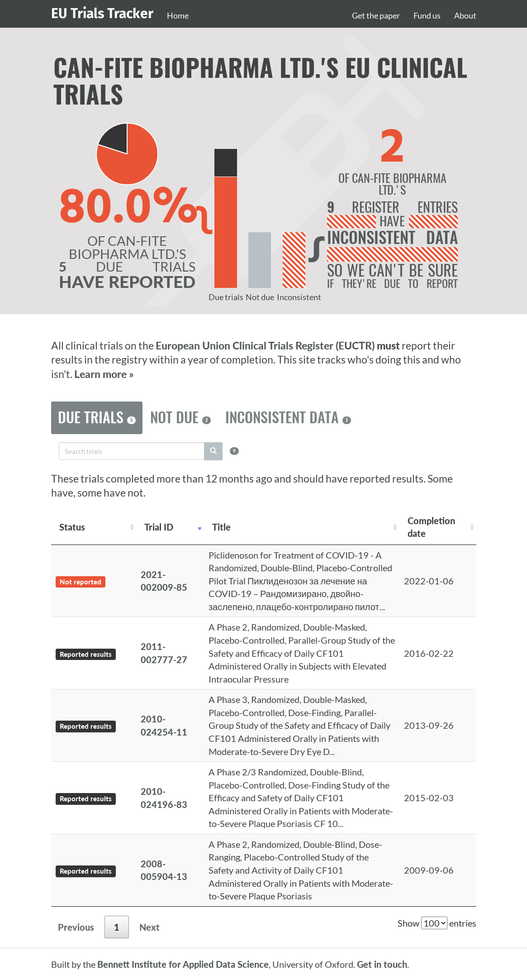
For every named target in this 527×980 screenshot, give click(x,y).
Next (150, 927)
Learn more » (104, 374)
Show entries (437, 923)
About (465, 15)
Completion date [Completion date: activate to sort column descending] (431, 527)
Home (178, 15)
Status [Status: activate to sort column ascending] (72, 527)
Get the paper (376, 15)
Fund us (427, 15)
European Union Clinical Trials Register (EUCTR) (266, 346)
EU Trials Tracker (102, 14)
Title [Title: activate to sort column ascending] (221, 527)
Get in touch (382, 964)
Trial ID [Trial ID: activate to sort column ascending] (159, 527)
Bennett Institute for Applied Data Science (183, 964)
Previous (76, 927)
